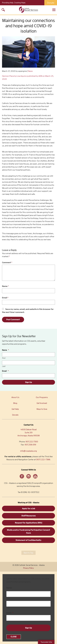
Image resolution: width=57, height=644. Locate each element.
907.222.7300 (32, 442)
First (4, 358)
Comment (7, 263)
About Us (15, 397)
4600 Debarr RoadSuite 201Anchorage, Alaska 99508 (29, 433)
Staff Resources (29, 516)
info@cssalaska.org (29, 451)
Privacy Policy (29, 568)
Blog (15, 403)
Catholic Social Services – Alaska (29, 10)
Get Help (15, 409)
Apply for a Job (29, 509)
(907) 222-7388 (43, 460)
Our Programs (42, 397)
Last (4, 366)
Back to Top (29, 553)
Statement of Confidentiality (29, 540)
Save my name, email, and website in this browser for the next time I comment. (28, 311)
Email (5, 298)
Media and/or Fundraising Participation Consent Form (29, 531)
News (30, 71)
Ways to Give (42, 409)
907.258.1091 (30, 445)
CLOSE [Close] (14, 637)
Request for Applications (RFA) (29, 523)
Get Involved (42, 403)
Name (5, 286)
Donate (51, 3)
